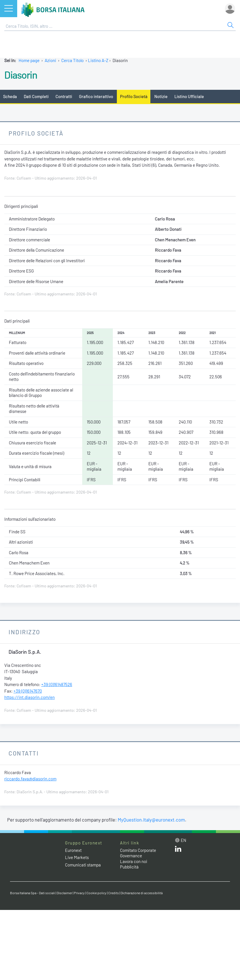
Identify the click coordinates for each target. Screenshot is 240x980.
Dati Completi (36, 96)
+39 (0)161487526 (57, 684)
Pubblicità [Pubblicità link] (129, 867)
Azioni (50, 60)
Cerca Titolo (72, 60)
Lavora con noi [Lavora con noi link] (134, 861)
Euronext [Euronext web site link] (73, 850)
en (183, 840)
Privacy (79, 893)
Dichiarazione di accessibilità (142, 893)
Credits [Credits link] (114, 893)
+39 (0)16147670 (28, 691)
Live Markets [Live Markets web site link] (77, 857)
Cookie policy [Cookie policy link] (97, 893)
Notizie (161, 96)
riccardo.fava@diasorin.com (30, 779)
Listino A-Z (98, 60)
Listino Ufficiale (189, 96)
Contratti (64, 96)
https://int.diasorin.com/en (29, 697)
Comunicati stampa (83, 865)
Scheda (10, 96)
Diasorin (21, 75)
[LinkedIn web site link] (178, 850)
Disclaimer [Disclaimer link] (64, 893)
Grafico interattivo (96, 96)
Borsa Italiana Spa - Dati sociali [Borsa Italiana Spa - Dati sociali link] (33, 893)
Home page (29, 60)
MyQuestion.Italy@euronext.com (151, 820)
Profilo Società (134, 96)
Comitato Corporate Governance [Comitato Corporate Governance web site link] (138, 853)
